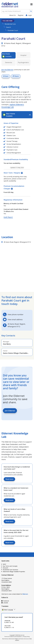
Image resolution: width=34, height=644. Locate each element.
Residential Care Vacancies (11, 570)
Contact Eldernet (8, 575)
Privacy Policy (26, 637)
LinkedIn (5, 603)
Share (16, 76)
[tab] (17, 115)
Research (6, 568)
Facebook (5, 601)
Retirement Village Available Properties (14, 572)
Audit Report (8, 217)
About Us (13, 15)
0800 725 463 (9, 622)
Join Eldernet (10, 411)
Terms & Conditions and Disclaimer (13, 637)
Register (21, 15)
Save (6, 76)
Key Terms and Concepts (10, 566)
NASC (5, 564)
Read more (9, 479)
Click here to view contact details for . (15, 594)
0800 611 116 (9, 627)
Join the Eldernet (7, 70)
